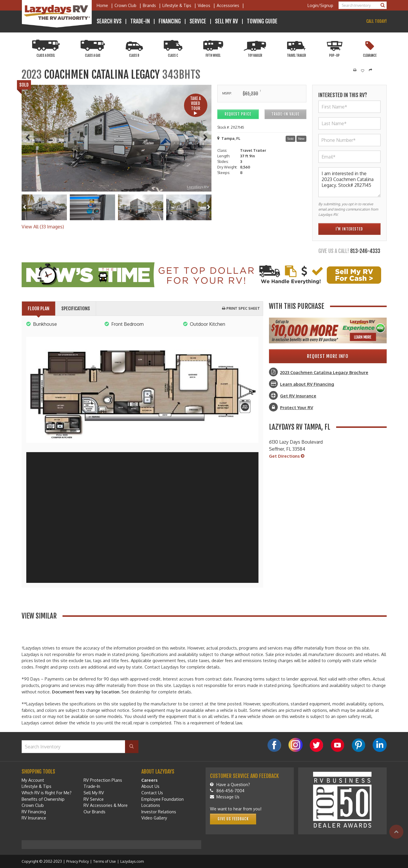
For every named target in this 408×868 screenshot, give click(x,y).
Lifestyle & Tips (177, 5)
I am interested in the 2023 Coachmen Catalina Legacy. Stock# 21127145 (349, 182)
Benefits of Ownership (43, 799)
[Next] (205, 138)
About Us (150, 786)
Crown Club (125, 5)
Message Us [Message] (225, 797)
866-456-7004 (227, 791)
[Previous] (28, 138)
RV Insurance (34, 818)
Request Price (238, 114)
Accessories (228, 5)
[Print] (355, 70)
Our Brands (94, 812)
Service (198, 21)
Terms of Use (105, 861)
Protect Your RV (297, 407)
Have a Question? (230, 785)
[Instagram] (296, 745)
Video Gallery (154, 818)
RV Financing (34, 812)
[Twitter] (317, 745)
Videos (204, 5)
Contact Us (152, 793)
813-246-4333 (365, 251)
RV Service (94, 799)
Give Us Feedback (233, 819)
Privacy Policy (78, 861)
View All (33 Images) (43, 227)
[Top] (396, 832)
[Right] (209, 207)
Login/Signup (320, 5)
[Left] (24, 207)
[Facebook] (275, 745)
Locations (151, 805)
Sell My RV (226, 21)
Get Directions (287, 456)
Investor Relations (159, 812)
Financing (170, 21)
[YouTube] (338, 745)
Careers (149, 780)
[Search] (383, 5)
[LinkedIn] (380, 745)
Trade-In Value (285, 114)
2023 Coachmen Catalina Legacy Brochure (324, 372)
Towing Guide (262, 21)
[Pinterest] (359, 745)
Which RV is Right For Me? (47, 793)
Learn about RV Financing (307, 384)
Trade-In (140, 21)
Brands (149, 5)
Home (102, 5)
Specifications (76, 309)
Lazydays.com (132, 861)
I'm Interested (349, 229)
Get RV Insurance (298, 396)
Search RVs (109, 21)
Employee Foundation (163, 799)
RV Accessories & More (106, 805)
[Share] (370, 70)
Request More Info (328, 356)
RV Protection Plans (103, 780)
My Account (33, 780)
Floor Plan (39, 309)
